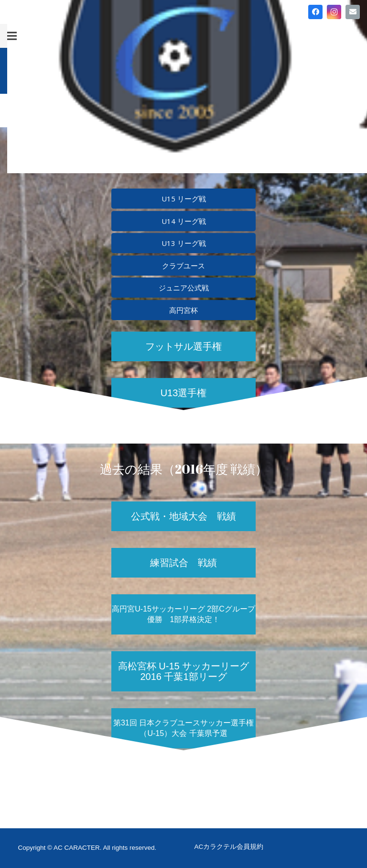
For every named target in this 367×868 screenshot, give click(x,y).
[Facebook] (315, 12)
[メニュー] (12, 36)
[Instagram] (334, 12)
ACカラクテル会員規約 (229, 847)
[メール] (353, 12)
